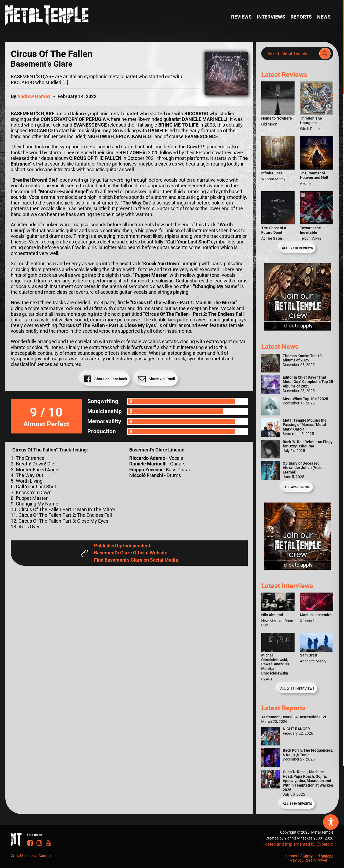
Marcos (327, 856)
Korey (308, 856)
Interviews (271, 17)
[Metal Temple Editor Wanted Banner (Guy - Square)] (297, 568)
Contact (45, 856)
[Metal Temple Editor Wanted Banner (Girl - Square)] (297, 329)
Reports (301, 17)
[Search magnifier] (325, 53)
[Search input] (292, 53)
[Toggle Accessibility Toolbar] (331, 822)
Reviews (241, 17)
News (324, 17)
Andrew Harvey (34, 96)
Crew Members (23, 856)
